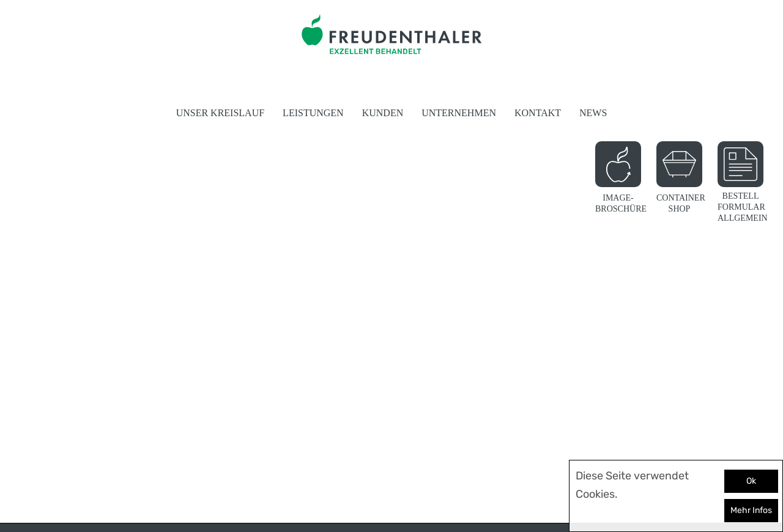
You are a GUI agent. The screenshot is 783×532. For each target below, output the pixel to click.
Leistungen (313, 113)
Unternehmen (459, 113)
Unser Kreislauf (220, 113)
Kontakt (538, 113)
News (593, 113)
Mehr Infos (751, 510)
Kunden (383, 113)
